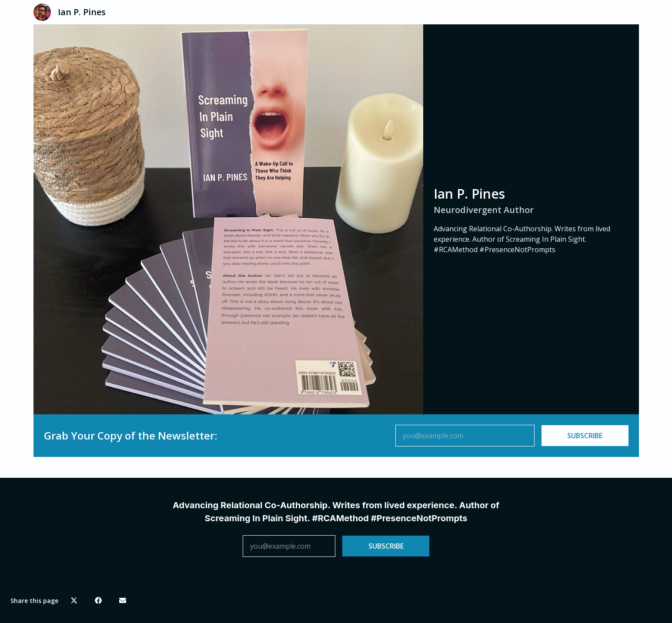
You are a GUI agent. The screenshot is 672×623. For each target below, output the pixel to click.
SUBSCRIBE (585, 436)
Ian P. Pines (82, 12)
